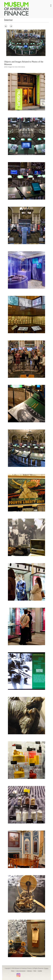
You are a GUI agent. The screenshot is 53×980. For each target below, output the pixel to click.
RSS (35, 971)
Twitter (9, 974)
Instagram (18, 975)
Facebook (6, 974)
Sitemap (29, 971)
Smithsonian (25, 974)
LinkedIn (12, 974)
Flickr (22, 974)
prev (6, 26)
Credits (40, 971)
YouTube (15, 974)
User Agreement (21, 971)
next (11, 26)
